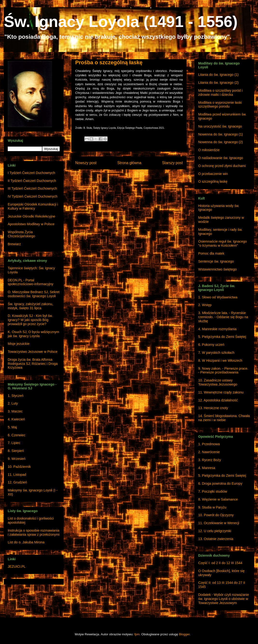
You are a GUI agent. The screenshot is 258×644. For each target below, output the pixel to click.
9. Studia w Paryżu (212, 507)
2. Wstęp (205, 305)
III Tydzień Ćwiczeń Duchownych (32, 188)
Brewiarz (14, 244)
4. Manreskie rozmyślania (217, 329)
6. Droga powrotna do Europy (220, 483)
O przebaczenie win (213, 174)
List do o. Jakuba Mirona (26, 542)
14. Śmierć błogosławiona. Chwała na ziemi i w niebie (224, 418)
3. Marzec (15, 411)
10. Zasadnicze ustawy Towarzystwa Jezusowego (218, 382)
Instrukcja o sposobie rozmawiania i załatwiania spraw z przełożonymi (34, 532)
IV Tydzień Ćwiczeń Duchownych (33, 196)
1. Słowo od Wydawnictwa (218, 297)
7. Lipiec (14, 443)
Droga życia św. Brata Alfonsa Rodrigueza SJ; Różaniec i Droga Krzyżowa (33, 364)
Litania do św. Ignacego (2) (218, 83)
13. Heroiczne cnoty (213, 408)
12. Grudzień (17, 482)
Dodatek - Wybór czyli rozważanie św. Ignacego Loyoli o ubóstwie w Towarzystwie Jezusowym (224, 599)
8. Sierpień (16, 451)
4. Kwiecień (16, 419)
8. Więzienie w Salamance (218, 499)
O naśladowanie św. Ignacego (221, 158)
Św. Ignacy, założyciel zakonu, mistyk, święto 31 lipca (30, 306)
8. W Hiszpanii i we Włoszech (220, 361)
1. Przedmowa (209, 444)
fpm (137, 634)
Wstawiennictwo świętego (217, 269)
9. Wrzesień (17, 459)
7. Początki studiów (213, 491)
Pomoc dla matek (211, 253)
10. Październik (19, 467)
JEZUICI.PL (17, 567)
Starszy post (172, 163)
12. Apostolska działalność (218, 400)
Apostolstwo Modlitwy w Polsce (31, 224)
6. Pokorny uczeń (211, 345)
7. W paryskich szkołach (216, 353)
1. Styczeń (16, 396)
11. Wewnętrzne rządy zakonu (221, 392)
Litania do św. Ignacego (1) (218, 75)
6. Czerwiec (17, 435)
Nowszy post (86, 163)
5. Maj (12, 427)
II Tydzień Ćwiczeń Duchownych (32, 181)
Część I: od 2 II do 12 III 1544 (220, 563)
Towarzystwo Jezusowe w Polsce (33, 352)
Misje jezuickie (19, 344)
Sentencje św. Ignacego (216, 261)
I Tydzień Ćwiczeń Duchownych (31, 173)
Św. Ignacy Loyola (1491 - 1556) (121, 22)
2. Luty (13, 403)
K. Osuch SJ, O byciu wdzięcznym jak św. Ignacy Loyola (33, 334)
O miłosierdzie (209, 150)
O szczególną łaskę (213, 181)
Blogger (184, 634)
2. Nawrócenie (209, 452)
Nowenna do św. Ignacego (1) (221, 134)
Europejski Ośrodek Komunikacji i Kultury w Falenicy (33, 206)
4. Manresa (207, 468)
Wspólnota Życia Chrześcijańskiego (21, 234)
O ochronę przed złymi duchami (222, 166)
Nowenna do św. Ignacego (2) (221, 142)
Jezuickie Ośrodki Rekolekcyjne (31, 216)
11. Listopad (17, 475)
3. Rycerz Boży (210, 460)
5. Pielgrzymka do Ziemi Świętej (222, 337)
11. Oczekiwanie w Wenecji (219, 523)
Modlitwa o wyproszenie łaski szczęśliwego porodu (220, 105)
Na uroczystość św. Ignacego (220, 126)
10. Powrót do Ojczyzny (216, 515)
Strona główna (129, 163)
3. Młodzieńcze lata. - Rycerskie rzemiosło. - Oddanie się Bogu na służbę (223, 317)
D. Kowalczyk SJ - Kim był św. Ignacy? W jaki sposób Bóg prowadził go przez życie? (30, 320)
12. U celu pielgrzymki (215, 531)
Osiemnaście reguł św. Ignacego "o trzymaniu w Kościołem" (223, 243)
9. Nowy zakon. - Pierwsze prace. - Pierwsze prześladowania (223, 370)
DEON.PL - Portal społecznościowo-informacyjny (31, 282)
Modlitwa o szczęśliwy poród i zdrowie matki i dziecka (220, 93)
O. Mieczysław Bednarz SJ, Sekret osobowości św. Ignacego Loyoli (34, 294)
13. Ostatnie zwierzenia (216, 539)
